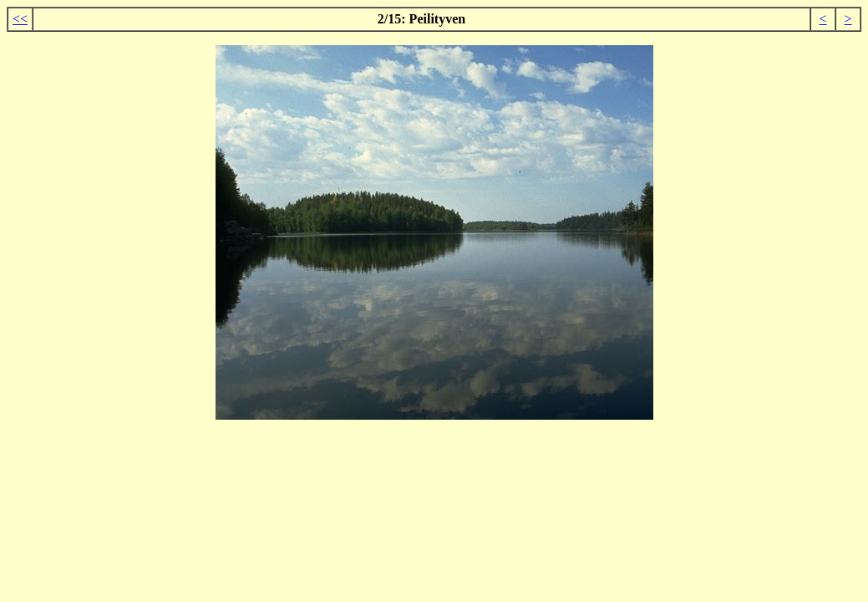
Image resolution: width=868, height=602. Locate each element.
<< (20, 19)
